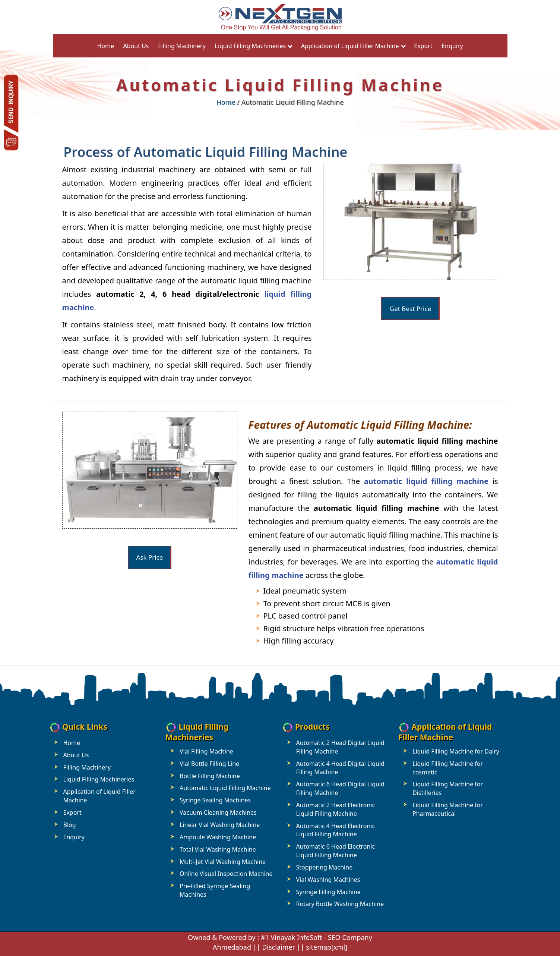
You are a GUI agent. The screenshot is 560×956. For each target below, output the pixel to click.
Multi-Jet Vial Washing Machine (223, 862)
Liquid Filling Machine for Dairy (456, 751)
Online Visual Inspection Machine (226, 874)
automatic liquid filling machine (426, 481)
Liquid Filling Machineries (251, 46)
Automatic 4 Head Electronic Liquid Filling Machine (336, 830)
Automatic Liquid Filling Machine (225, 788)
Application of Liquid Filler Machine (350, 46)
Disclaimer (279, 947)
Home (105, 46)
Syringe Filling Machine (328, 892)
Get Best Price (410, 309)
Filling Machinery (182, 46)
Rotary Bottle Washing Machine (340, 904)
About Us (136, 46)
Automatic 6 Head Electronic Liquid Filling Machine (336, 851)
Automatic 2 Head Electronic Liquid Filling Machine (336, 809)
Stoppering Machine (325, 867)
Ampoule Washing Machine (218, 837)
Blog (70, 825)
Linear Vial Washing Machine (220, 825)
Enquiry (452, 46)
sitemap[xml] (327, 947)
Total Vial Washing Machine (218, 849)
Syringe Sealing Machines (215, 800)
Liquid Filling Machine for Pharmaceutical (448, 809)
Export (423, 46)
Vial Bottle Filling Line (209, 764)
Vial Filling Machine (206, 751)
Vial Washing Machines (328, 880)
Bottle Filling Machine (210, 776)
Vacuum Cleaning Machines (218, 812)
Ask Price (150, 557)
